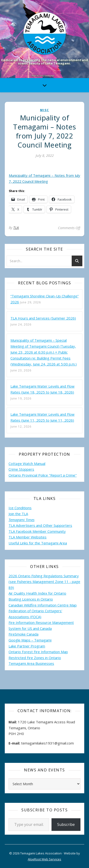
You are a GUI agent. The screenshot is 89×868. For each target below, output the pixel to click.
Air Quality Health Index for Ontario (37, 593)
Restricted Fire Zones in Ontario (35, 658)
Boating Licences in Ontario (31, 599)
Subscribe (66, 824)
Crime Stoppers (21, 469)
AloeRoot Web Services (44, 859)
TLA (16, 228)
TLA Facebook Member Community (37, 531)
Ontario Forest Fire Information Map (38, 652)
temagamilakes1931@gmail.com (47, 743)
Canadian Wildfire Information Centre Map (43, 605)
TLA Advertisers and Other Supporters (40, 525)
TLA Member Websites (28, 537)
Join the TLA (18, 514)
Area (63, 543)
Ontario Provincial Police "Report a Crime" (43, 475)
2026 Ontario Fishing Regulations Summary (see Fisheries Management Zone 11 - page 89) (44, 582)
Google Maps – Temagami (30, 640)
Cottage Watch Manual (27, 464)
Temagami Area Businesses (31, 663)
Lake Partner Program (27, 646)
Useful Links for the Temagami (34, 543)
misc (45, 110)
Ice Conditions (20, 508)
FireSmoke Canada (23, 634)
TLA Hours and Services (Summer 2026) (43, 318)
